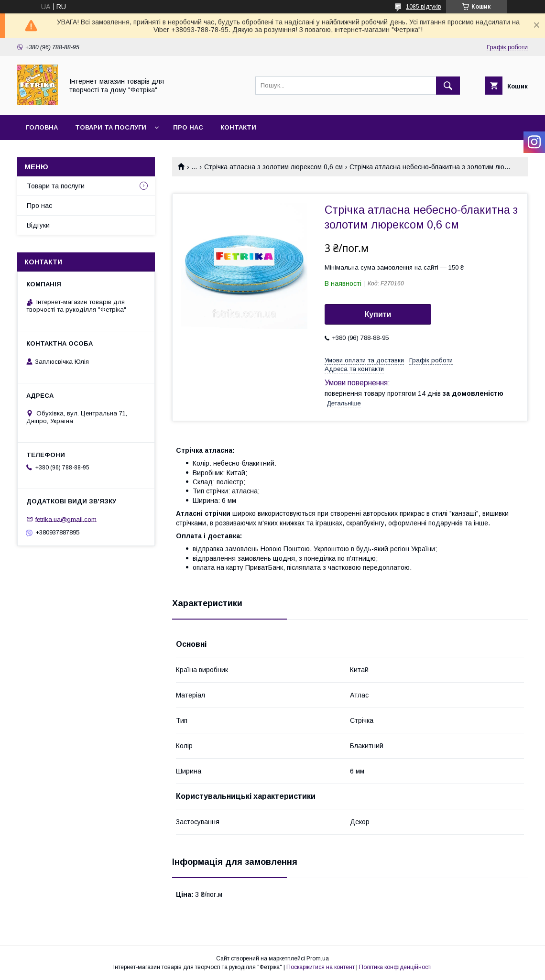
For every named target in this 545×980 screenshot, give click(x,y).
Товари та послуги (111, 127)
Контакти (238, 127)
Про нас (188, 127)
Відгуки (38, 225)
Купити (378, 314)
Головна (42, 127)
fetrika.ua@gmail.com (66, 519)
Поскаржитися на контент (321, 967)
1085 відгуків (424, 7)
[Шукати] (448, 86)
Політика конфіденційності (395, 967)
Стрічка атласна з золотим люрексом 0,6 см (273, 167)
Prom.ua (318, 958)
